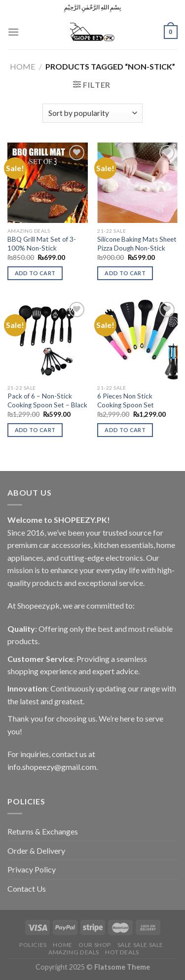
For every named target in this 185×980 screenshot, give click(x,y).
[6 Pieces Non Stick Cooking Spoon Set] (137, 340)
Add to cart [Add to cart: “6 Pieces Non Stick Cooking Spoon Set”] (125, 430)
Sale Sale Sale (141, 945)
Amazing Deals (74, 952)
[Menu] (13, 32)
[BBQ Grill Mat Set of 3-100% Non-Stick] (48, 183)
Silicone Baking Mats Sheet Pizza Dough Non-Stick (137, 244)
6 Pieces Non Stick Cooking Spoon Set (126, 400)
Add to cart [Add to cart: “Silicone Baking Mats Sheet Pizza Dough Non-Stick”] (125, 273)
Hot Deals (122, 952)
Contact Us (27, 889)
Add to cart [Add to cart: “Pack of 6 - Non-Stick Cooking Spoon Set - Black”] (35, 430)
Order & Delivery (36, 851)
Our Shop (95, 945)
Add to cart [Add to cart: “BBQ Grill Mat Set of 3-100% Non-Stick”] (35, 273)
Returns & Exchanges (43, 831)
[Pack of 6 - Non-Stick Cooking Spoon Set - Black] (48, 340)
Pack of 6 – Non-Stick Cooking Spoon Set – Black (47, 400)
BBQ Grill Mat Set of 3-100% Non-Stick (42, 244)
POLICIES (33, 945)
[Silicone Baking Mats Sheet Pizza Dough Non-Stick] (137, 183)
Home (22, 66)
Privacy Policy (32, 869)
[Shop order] (92, 113)
